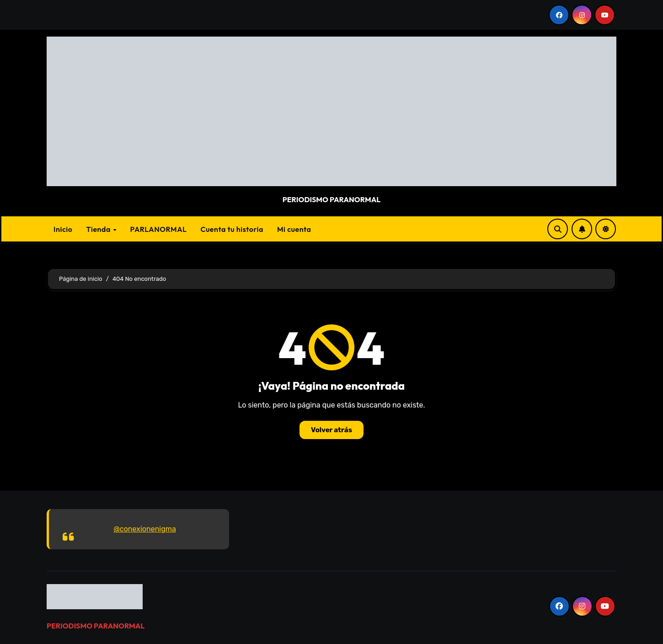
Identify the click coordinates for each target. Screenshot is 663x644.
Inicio (63, 229)
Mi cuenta (294, 229)
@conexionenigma (145, 529)
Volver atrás (331, 430)
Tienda (99, 229)
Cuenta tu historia (232, 229)
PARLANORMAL (159, 229)
